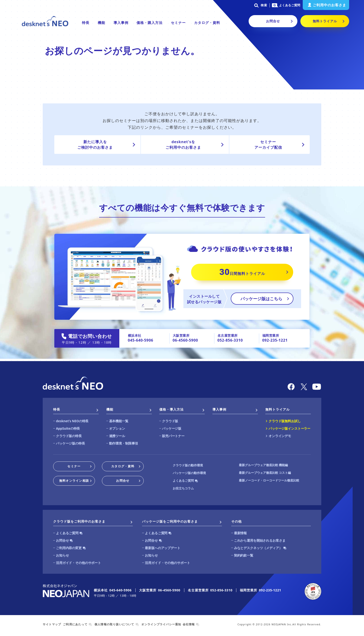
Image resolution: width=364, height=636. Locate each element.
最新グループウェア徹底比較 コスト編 (265, 473)
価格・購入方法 (149, 23)
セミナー (178, 23)
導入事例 (121, 23)
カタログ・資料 (207, 23)
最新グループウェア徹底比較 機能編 (263, 465)
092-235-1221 (275, 340)
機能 (101, 23)
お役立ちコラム (183, 488)
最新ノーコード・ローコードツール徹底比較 (269, 480)
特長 (86, 23)
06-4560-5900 (185, 340)
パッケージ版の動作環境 (189, 473)
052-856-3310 (230, 340)
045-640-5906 (141, 340)
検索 (260, 5)
